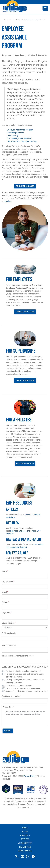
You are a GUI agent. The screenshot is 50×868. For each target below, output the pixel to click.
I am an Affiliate (25, 464)
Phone (5, 602)
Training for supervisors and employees (23, 688)
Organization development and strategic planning (27, 691)
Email (4, 592)
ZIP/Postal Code (9, 633)
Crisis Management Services (19, 138)
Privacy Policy (29, 776)
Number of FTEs (9, 646)
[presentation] (23, 720)
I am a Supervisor (25, 380)
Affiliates (31, 55)
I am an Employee (25, 312)
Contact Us (43, 55)
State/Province (8, 623)
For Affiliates (19, 420)
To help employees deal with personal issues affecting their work (25, 675)
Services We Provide (17, 20)
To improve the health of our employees (23, 671)
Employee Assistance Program (20, 130)
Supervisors (19, 55)
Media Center (25, 843)
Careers (25, 835)
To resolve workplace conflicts (19, 685)
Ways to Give (25, 851)
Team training (12, 136)
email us (8, 201)
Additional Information (11, 696)
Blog (25, 832)
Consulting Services (15, 133)
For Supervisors (21, 351)
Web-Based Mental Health (23, 540)
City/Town (6, 613)
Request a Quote (25, 186)
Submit (8, 731)
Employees (7, 55)
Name (4, 571)
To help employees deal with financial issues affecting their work (25, 681)
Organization (7, 582)
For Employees (19, 280)
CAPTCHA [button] (10, 707)
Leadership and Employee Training (22, 141)
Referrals (25, 847)
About (25, 828)
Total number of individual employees (18, 656)
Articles (12, 510)
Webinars (12, 523)
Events (25, 839)
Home (6, 20)
